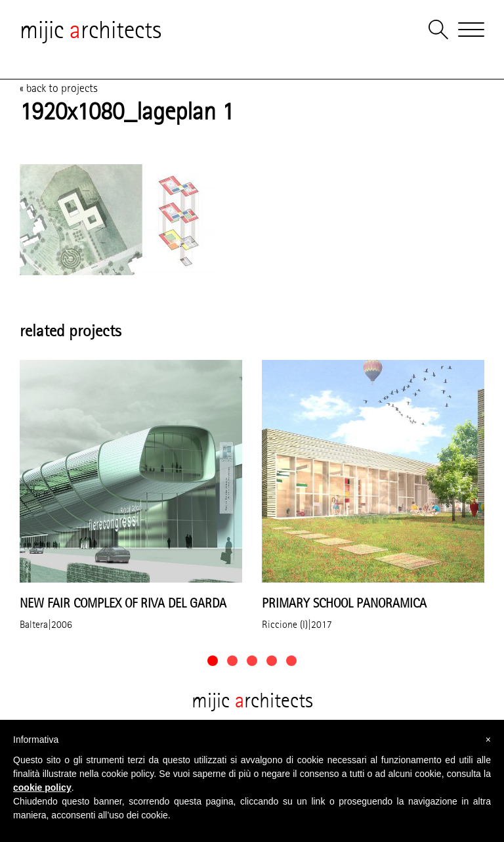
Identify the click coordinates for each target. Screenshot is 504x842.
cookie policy (42, 787)
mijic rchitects (91, 30)
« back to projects (59, 88)
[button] (213, 661)
